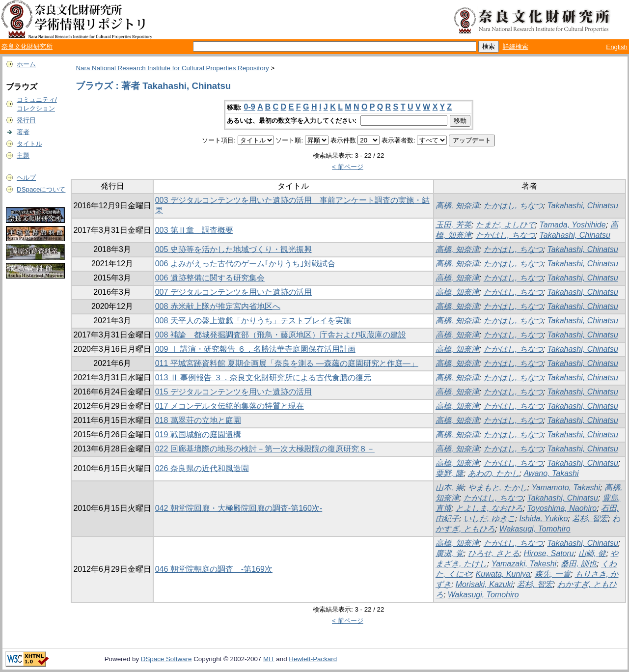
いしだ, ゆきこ (489, 518)
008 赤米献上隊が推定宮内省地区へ (218, 306)
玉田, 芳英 (453, 225)
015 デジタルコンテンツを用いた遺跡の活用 (233, 392)
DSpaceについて (41, 189)
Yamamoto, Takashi (566, 488)
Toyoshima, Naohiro (562, 508)
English (617, 47)
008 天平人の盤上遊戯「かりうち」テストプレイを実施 (253, 321)
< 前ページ (348, 167)
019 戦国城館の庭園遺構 (198, 434)
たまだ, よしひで (506, 225)
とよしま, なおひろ (489, 508)
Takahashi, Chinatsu (582, 206)
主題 (23, 155)
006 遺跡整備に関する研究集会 (210, 278)
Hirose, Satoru (548, 553)
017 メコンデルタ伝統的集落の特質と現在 (230, 406)
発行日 (26, 120)
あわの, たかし (494, 473)
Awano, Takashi (551, 473)
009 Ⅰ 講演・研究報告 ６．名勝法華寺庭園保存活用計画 (255, 349)
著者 (23, 132)
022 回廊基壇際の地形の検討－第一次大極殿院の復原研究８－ (265, 449)
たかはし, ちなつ (513, 206)
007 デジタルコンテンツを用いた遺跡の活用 (233, 292)
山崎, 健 (592, 553)
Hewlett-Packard (313, 659)
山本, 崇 (450, 488)
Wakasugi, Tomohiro (535, 529)
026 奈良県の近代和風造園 (202, 468)
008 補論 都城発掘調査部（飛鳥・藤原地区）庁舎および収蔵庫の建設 (281, 335)
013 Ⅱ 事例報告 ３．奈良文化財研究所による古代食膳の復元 (263, 378)
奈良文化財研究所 (27, 46)
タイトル (29, 144)
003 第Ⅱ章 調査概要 (194, 230)
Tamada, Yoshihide (572, 225)
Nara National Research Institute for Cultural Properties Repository (172, 68)
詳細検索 (516, 46)
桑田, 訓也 (579, 564)
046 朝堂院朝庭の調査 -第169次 (214, 569)
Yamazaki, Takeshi (524, 564)
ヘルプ (26, 178)
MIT (269, 659)
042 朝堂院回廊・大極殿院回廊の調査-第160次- (239, 508)
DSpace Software (166, 659)
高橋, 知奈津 (457, 206)
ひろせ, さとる (494, 553)
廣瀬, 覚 (450, 553)
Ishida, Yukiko (544, 518)
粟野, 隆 (450, 473)
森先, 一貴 (553, 574)
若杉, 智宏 (590, 518)
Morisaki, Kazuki (484, 584)
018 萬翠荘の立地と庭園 (198, 420)
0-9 (250, 107)
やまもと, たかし (498, 488)
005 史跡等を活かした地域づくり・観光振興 (233, 249)
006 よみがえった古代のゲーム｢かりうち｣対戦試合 (245, 264)
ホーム (26, 64)
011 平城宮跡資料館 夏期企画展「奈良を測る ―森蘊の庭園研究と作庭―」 (287, 363)
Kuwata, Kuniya (503, 574)
